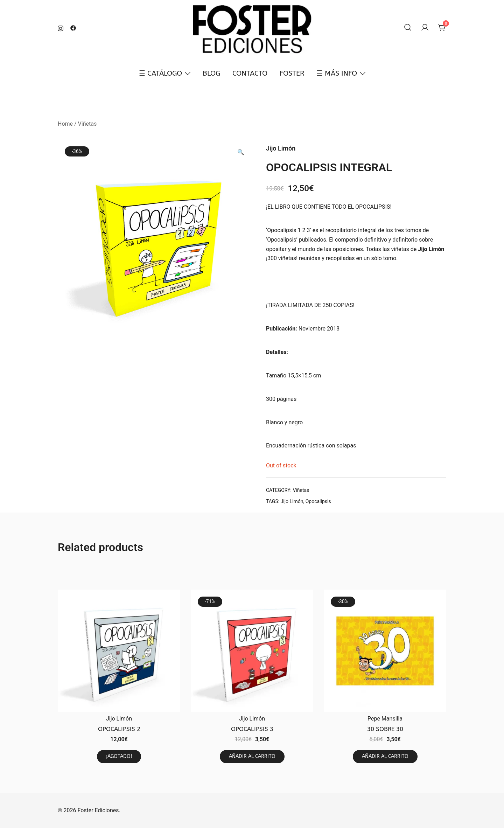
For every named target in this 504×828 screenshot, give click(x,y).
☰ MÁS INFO (337, 73)
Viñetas (87, 124)
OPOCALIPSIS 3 (252, 729)
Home (65, 124)
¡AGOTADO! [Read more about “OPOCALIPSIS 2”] (119, 756)
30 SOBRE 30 (385, 729)
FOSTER (292, 73)
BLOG (211, 73)
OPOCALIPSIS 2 (119, 729)
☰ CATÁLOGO (160, 73)
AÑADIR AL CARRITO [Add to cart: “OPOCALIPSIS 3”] (252, 756)
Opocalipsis (318, 501)
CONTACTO (250, 73)
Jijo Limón (431, 249)
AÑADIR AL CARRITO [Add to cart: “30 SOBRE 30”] (385, 756)
